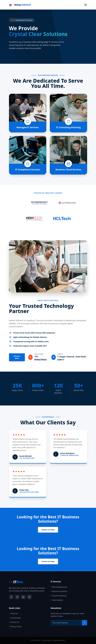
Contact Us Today (48, 530)
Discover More (17, 357)
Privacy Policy (15, 627)
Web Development (59, 587)
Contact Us (14, 622)
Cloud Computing (59, 596)
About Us (14, 613)
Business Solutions (59, 591)
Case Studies (15, 618)
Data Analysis (57, 600)
